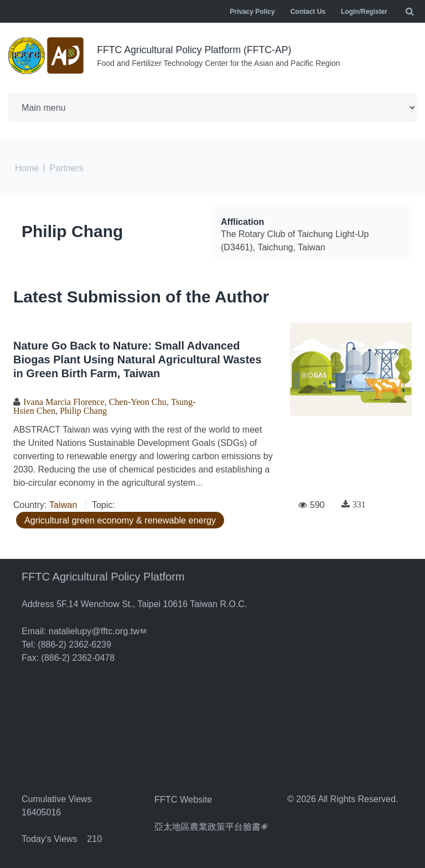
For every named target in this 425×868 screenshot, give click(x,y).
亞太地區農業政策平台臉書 (211, 823)
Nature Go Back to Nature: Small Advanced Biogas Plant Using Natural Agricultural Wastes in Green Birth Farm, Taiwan (138, 358)
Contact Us (308, 12)
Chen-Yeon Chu (136, 400)
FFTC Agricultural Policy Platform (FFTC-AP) (196, 50)
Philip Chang (72, 230)
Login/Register (364, 12)
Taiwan (63, 503)
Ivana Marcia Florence (63, 400)
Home (27, 167)
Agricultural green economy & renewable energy (119, 518)
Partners (66, 167)
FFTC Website (183, 797)
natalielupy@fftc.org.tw (97, 629)
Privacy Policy (252, 12)
